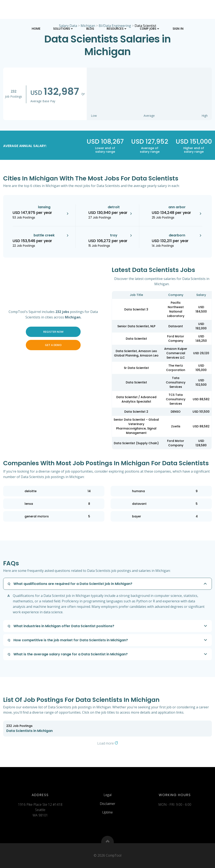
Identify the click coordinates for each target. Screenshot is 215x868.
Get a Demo (53, 345)
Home (36, 28)
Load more (108, 743)
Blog (90, 28)
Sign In (178, 28)
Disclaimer (107, 804)
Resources (117, 28)
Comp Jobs (150, 28)
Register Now (53, 332)
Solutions (63, 28)
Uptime (107, 812)
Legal (107, 795)
